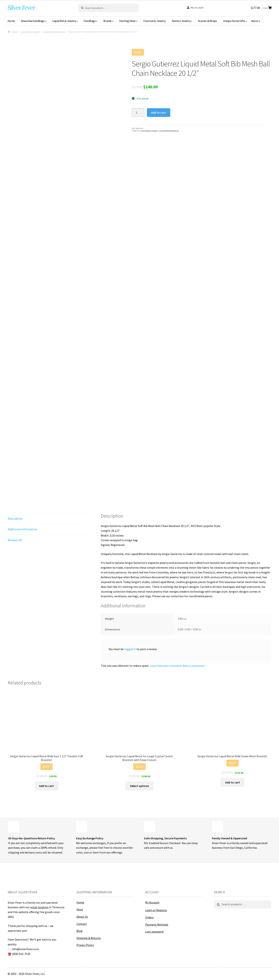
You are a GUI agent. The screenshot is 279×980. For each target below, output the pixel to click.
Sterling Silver (128, 21)
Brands (108, 21)
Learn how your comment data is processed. (177, 666)
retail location (39, 907)
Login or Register (156, 910)
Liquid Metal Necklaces (54, 32)
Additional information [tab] (22, 529)
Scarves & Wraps (208, 21)
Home (11, 21)
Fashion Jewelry (181, 21)
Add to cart (158, 112)
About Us (82, 917)
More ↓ (256, 21)
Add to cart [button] (46, 786)
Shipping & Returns (89, 938)
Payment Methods (157, 925)
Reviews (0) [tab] (15, 540)
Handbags (90, 21)
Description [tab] (15, 518)
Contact (82, 924)
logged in (130, 649)
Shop (80, 909)
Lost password (154, 932)
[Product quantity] (138, 113)
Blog (80, 931)
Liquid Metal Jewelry (64, 21)
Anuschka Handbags (33, 21)
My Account (197, 8)
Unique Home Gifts (234, 21)
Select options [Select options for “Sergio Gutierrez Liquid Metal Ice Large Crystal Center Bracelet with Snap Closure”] (139, 786)
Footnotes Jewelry (155, 21)
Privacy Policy (85, 945)
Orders (149, 917)
